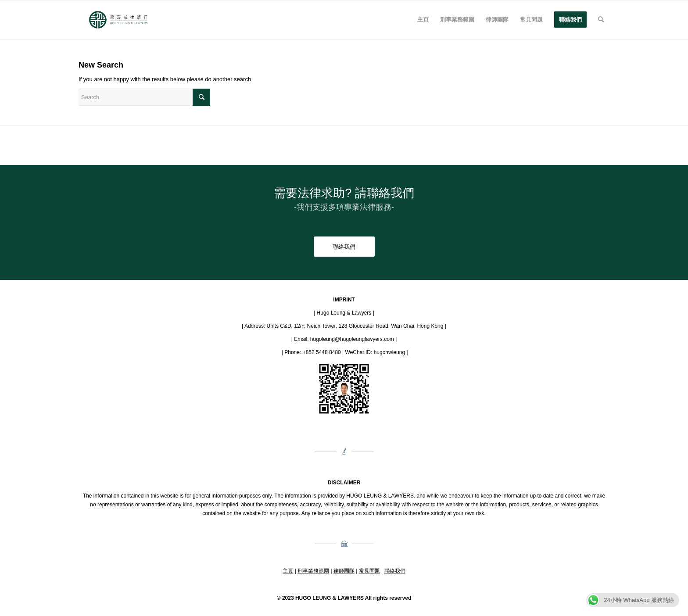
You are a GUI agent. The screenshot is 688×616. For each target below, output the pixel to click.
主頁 (288, 571)
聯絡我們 (395, 571)
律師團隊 (344, 571)
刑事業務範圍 (313, 571)
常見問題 (369, 571)
